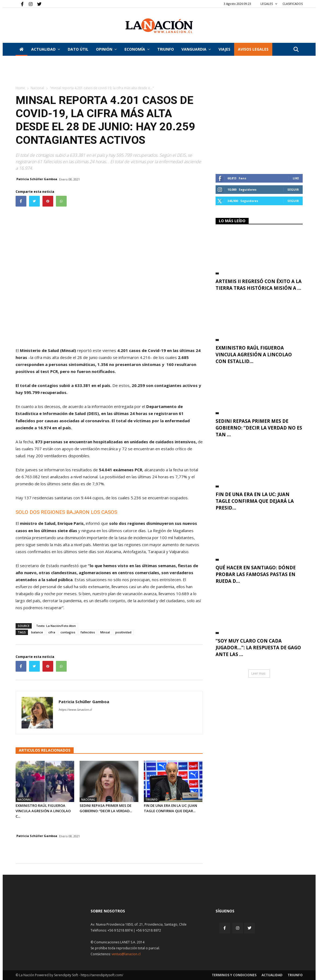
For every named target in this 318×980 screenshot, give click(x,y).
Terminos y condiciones (234, 975)
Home (20, 88)
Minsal (105, 632)
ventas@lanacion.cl (126, 954)
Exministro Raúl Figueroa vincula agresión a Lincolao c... (43, 811)
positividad (123, 632)
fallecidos (88, 632)
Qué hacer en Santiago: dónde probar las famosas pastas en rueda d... (256, 574)
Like (296, 178)
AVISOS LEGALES (253, 49)
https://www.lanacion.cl (75, 709)
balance (37, 632)
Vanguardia (196, 49)
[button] (296, 50)
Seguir (293, 189)
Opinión (106, 49)
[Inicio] (22, 49)
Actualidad (46, 49)
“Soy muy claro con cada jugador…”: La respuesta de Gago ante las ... (258, 648)
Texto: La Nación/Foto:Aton (56, 626)
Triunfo (166, 49)
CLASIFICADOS (293, 4)
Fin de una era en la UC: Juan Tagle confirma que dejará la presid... (255, 501)
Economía (137, 49)
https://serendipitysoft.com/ (102, 975)
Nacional (37, 88)
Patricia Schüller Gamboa (37, 179)
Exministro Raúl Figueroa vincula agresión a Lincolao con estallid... (254, 355)
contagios (68, 632)
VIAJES (224, 49)
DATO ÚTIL (78, 49)
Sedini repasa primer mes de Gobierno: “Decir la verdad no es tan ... (259, 428)
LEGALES (269, 4)
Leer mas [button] (258, 673)
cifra (52, 632)
